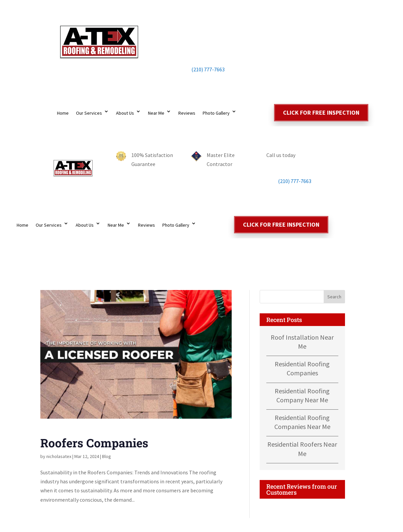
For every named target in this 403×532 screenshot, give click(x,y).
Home (63, 113)
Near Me (156, 113)
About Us (125, 113)
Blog (106, 456)
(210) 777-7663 (202, 69)
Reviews (187, 113)
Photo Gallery (216, 113)
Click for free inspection (321, 112)
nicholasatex (59, 456)
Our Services (89, 113)
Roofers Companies (94, 443)
